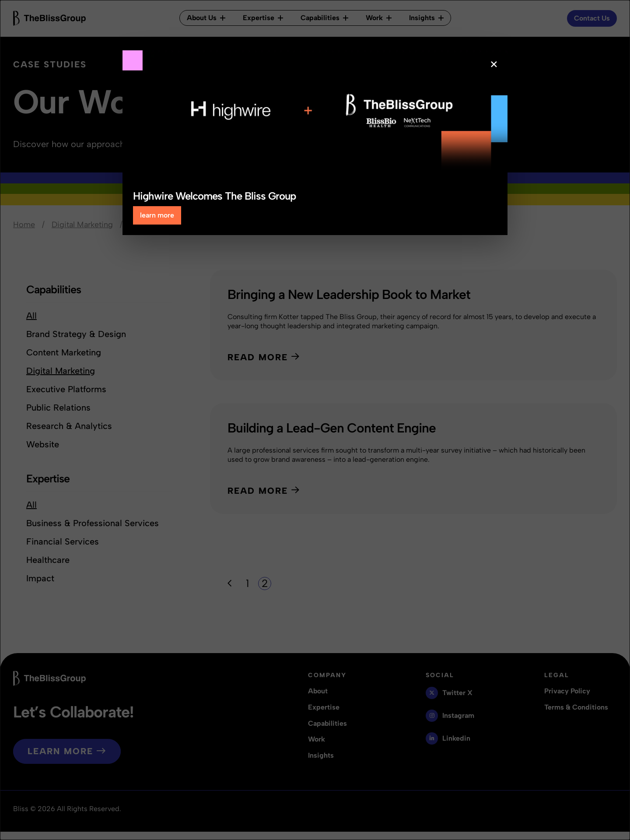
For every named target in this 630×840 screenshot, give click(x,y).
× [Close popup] (494, 64)
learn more (157, 215)
